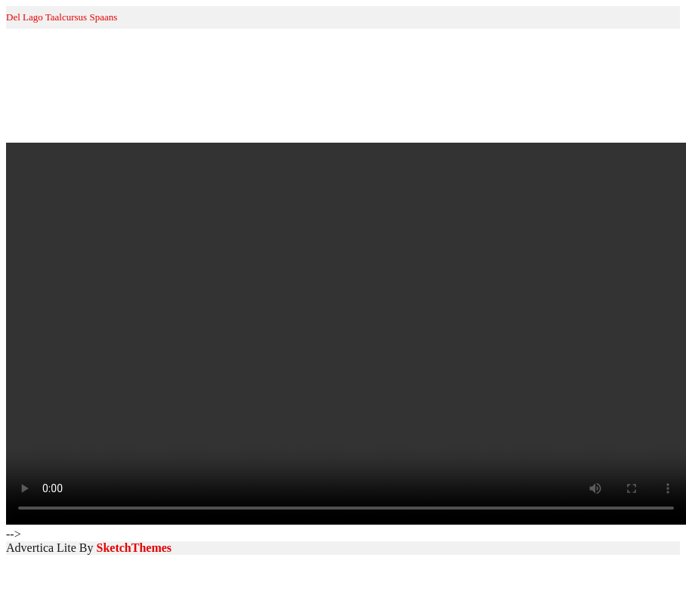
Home (21, 123)
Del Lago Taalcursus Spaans (62, 17)
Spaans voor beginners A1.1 (129, 123)
